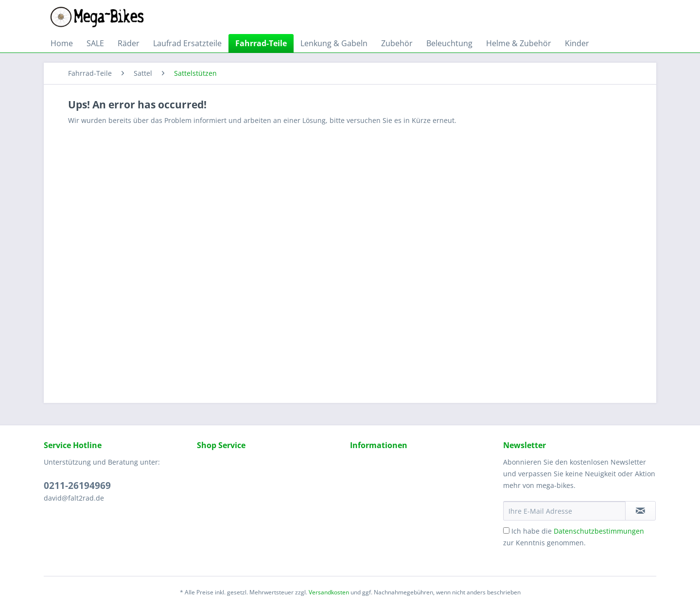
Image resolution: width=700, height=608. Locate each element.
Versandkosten (329, 592)
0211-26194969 (77, 486)
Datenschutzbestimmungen (599, 531)
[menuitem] (62, 43)
